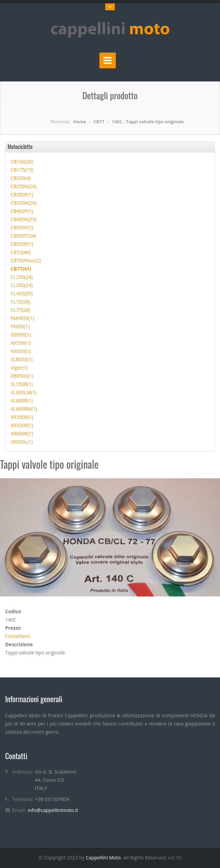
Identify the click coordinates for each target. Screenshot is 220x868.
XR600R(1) (22, 433)
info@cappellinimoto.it (53, 810)
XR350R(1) (22, 417)
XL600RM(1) (24, 409)
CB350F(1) (22, 195)
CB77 (99, 122)
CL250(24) (22, 277)
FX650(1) (20, 326)
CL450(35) (22, 293)
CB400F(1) (22, 211)
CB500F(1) (22, 227)
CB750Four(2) (26, 260)
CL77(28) (20, 310)
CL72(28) (20, 302)
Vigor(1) (19, 368)
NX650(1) (21, 351)
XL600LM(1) (24, 392)
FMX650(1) (22, 318)
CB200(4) (21, 178)
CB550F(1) (22, 244)
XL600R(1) (22, 401)
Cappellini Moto (103, 858)
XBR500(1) (22, 376)
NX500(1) (21, 343)
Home (80, 122)
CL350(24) (22, 285)
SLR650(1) (22, 359)
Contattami (18, 636)
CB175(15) (22, 170)
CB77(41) (21, 269)
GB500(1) (21, 335)
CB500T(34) (23, 236)
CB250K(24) (23, 186)
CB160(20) (22, 162)
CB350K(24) (23, 203)
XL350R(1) (22, 384)
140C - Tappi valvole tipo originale (148, 122)
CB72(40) (21, 252)
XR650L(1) (22, 442)
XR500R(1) (22, 425)
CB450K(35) (23, 219)
